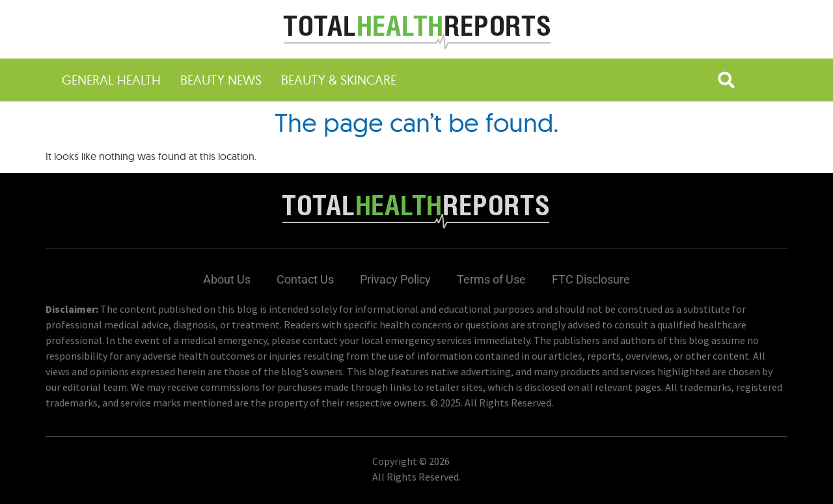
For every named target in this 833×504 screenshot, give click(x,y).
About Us (227, 279)
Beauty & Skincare (339, 80)
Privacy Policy (395, 279)
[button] (726, 80)
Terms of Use (491, 279)
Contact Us (305, 279)
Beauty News (221, 80)
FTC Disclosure (591, 279)
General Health (111, 80)
